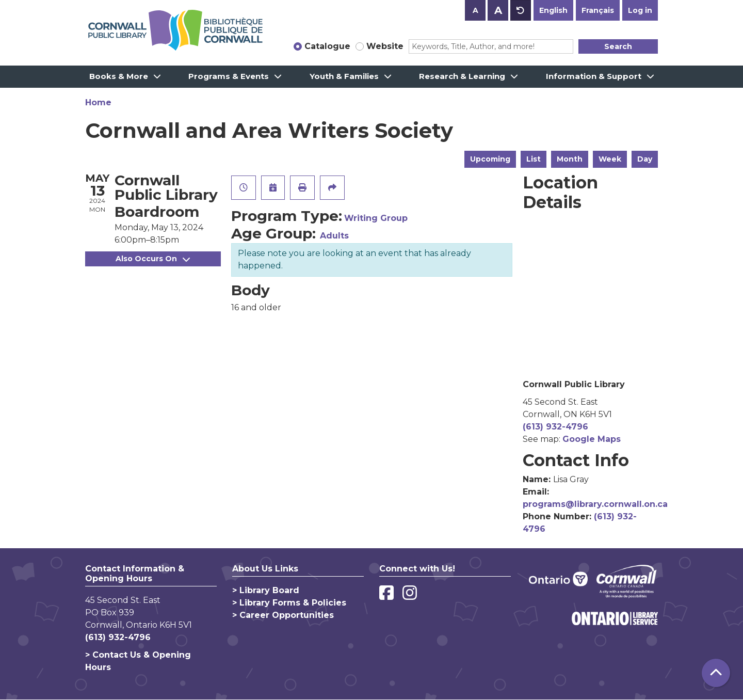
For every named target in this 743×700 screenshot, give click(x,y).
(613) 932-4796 (555, 427)
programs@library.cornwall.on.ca (595, 504)
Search (618, 46)
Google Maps (592, 439)
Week (610, 159)
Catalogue (327, 46)
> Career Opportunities (283, 615)
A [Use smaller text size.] (475, 10)
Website (385, 46)
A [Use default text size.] (521, 10)
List (534, 159)
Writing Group (376, 218)
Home (98, 102)
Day (645, 159)
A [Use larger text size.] (498, 10)
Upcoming (490, 159)
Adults (334, 236)
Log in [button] (640, 10)
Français (598, 10)
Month (570, 159)
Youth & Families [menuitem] (344, 76)
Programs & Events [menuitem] (229, 76)
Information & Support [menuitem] (594, 76)
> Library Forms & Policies (289, 603)
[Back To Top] (716, 673)
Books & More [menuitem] (119, 76)
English (553, 10)
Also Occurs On (153, 259)
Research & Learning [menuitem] (462, 76)
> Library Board (266, 590)
